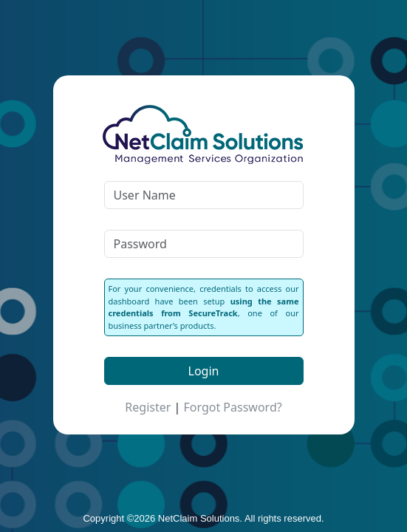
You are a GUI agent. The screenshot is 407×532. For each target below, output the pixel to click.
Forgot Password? (232, 407)
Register (148, 407)
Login (204, 371)
